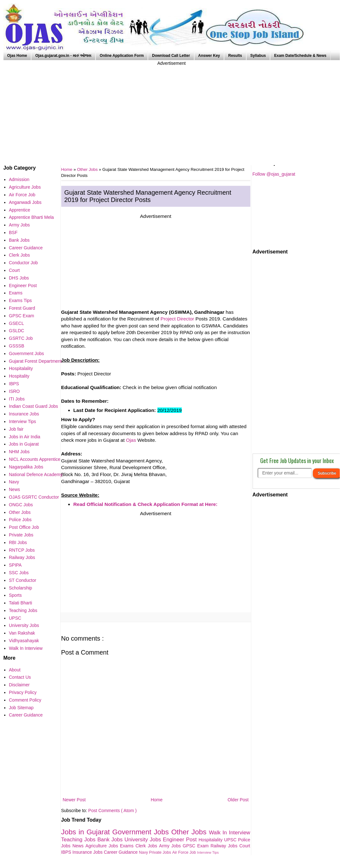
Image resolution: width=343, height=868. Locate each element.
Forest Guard (22, 308)
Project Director (177, 319)
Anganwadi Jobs (25, 202)
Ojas (131, 440)
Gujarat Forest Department (35, 361)
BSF (13, 232)
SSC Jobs (19, 573)
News (79, 846)
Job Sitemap (21, 708)
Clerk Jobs (147, 846)
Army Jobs (171, 846)
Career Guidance (121, 852)
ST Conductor (23, 580)
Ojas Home (17, 56)
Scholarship (20, 588)
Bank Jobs (111, 840)
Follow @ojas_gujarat (274, 174)
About (15, 670)
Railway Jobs (225, 846)
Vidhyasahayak (24, 641)
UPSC (231, 840)
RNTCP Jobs (22, 550)
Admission (19, 179)
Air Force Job (185, 852)
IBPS (67, 852)
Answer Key (209, 56)
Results (235, 56)
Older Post (238, 800)
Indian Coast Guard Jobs (33, 406)
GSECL (16, 323)
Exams (128, 846)
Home (157, 800)
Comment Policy (25, 700)
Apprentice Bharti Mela (31, 217)
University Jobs (144, 840)
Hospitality (19, 376)
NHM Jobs (19, 452)
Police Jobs (20, 520)
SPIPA (15, 565)
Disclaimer (19, 685)
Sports (15, 595)
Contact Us (20, 677)
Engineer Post (181, 840)
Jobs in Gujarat (87, 832)
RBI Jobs (18, 542)
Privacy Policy (23, 692)
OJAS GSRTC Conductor (34, 497)
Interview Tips (208, 852)
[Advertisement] (172, 111)
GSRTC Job (21, 338)
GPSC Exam (197, 846)
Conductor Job (23, 263)
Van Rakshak (22, 633)
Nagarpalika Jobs (26, 467)
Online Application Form (122, 56)
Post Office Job (24, 527)
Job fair (16, 429)
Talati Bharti (20, 603)
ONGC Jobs (21, 505)
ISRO (14, 391)
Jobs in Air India (25, 437)
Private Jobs (161, 852)
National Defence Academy (36, 474)
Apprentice (20, 210)
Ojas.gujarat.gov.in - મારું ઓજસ (63, 56)
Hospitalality (211, 840)
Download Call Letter (171, 56)
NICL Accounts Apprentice (35, 459)
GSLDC (16, 331)
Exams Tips (20, 300)
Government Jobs (142, 832)
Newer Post (74, 800)
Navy (144, 852)
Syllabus (258, 56)
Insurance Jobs (88, 852)
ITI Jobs (17, 399)
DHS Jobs (19, 278)
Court (245, 846)
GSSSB (16, 346)
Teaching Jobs (79, 840)
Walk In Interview (229, 833)
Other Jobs (88, 169)
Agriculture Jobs (103, 846)
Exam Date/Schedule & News (300, 56)
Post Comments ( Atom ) (112, 811)
